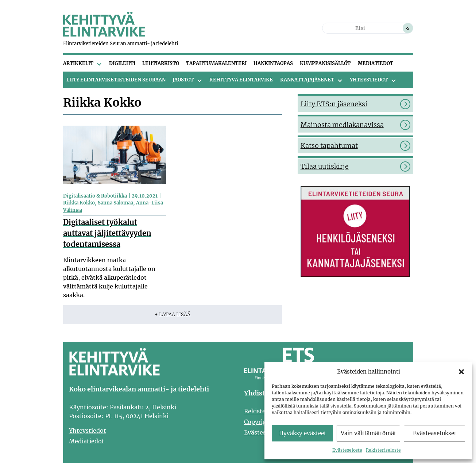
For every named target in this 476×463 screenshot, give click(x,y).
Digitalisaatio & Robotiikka (95, 196)
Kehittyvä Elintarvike (241, 80)
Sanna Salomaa (115, 203)
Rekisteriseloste (383, 450)
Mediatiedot (376, 63)
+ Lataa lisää (173, 315)
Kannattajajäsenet (307, 80)
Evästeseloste (347, 450)
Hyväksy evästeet (303, 433)
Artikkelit (78, 63)
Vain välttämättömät (368, 433)
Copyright (258, 422)
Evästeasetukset (435, 433)
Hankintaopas (273, 63)
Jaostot (183, 80)
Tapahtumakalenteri (216, 63)
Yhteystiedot (369, 80)
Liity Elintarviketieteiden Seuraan (116, 80)
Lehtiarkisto (161, 63)
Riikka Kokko (79, 203)
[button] (461, 372)
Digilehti (122, 63)
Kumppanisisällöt (325, 63)
